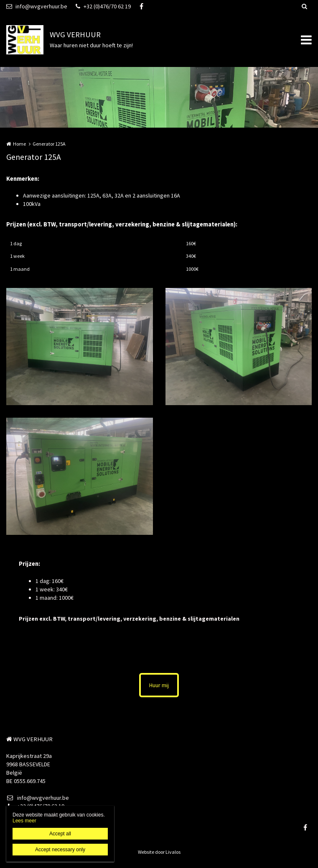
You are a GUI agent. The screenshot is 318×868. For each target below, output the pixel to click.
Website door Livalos (159, 852)
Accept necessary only (60, 850)
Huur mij (159, 685)
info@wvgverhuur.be (37, 6)
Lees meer (24, 821)
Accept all (60, 834)
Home (19, 144)
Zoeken (304, 6)
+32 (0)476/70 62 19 (103, 6)
